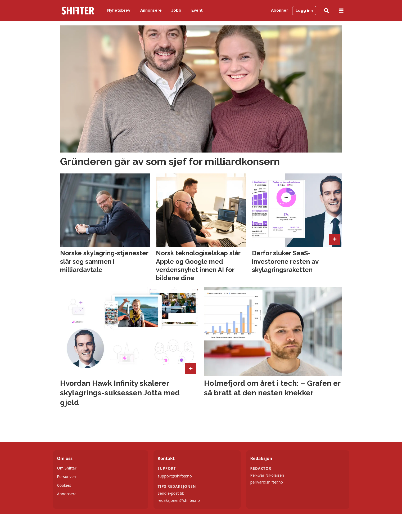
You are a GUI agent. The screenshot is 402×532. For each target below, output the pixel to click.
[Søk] (326, 11)
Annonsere (151, 10)
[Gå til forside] (78, 11)
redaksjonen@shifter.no (179, 500)
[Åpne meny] (341, 11)
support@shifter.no (175, 476)
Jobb (176, 10)
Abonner (279, 10)
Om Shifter (67, 468)
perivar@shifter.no (267, 482)
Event (197, 10)
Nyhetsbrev (119, 10)
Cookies (64, 485)
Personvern (67, 477)
